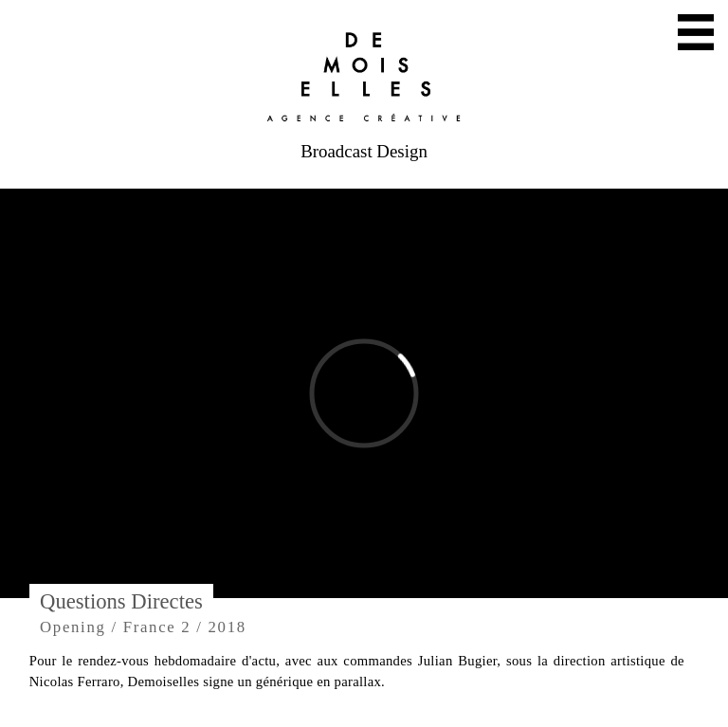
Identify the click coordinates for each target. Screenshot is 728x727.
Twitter (315, 656)
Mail (178, 656)
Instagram (447, 664)
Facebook (576, 664)
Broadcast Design (364, 151)
